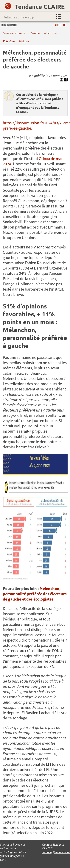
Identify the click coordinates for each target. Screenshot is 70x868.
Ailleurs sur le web (19, 17)
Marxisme (50, 33)
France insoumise (14, 33)
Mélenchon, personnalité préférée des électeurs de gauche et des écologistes (35, 594)
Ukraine (35, 33)
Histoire (24, 41)
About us (61, 25)
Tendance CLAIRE (40, 7)
